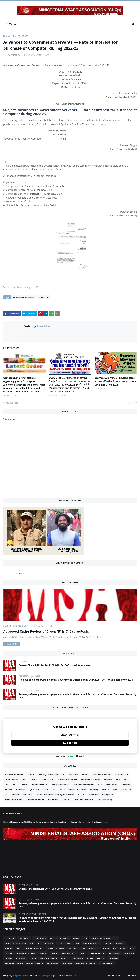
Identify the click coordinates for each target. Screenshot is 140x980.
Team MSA (16, 55)
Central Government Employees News (90, 822)
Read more (12, 644)
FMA (100, 784)
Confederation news (68, 779)
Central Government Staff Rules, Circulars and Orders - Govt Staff (36, 822)
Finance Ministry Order (16, 36)
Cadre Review (121, 774)
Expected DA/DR (40, 784)
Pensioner (28, 794)
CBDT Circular (11, 779)
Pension (15, 794)
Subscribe (70, 743)
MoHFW (106, 789)
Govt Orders (44, 297)
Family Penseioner (60, 784)
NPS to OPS (126, 789)
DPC (7, 784)
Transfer (66, 799)
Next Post (131, 403)
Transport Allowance (84, 799)
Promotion (93, 794)
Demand (108, 779)
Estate (25, 784)
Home (111, 976)
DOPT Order (122, 779)
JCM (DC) (35, 789)
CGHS (43, 779)
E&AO (15, 784)
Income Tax (21, 789)
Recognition (108, 794)
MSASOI (72, 976)
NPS (115, 789)
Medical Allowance (78, 789)
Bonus (85, 774)
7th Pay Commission (14, 774)
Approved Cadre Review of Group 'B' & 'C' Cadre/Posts (46, 631)
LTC (54, 789)
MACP (62, 789)
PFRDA (81, 794)
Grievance (126, 784)
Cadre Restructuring (15, 626)
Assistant (74, 774)
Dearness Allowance (91, 779)
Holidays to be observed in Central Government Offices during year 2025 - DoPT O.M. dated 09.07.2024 (76, 680)
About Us (120, 976)
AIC (64, 774)
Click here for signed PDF (25, 287)
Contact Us (132, 976)
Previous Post (11, 403)
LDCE (45, 789)
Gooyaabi (48, 976)
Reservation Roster (35, 799)
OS (6, 794)
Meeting (94, 789)
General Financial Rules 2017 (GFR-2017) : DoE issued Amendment (55, 665)
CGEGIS (33, 779)
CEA (24, 779)
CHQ (52, 779)
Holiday (8, 789)
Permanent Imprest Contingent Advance (55, 794)
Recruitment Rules (14, 799)
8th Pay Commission (48, 774)
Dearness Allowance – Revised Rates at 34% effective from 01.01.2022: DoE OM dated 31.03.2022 (115, 381)
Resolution (53, 799)
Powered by (70, 756)
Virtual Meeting (105, 799)
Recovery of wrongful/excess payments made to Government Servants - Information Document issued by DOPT (78, 696)
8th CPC (31, 774)
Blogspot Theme (20, 976)
